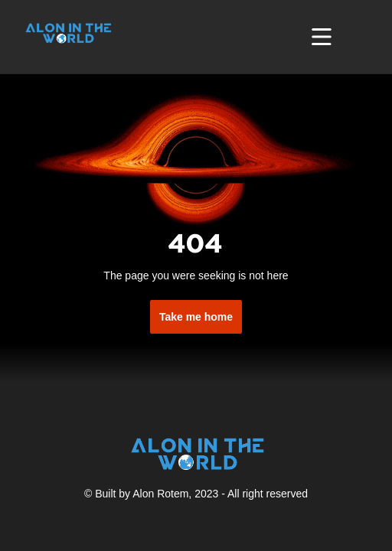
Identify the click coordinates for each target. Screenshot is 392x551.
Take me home (196, 317)
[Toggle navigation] (322, 37)
